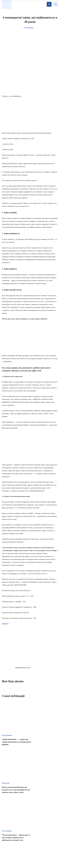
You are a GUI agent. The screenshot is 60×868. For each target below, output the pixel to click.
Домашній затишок (45, 842)
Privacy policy (36, 862)
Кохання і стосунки (15, 846)
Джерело (5, 625)
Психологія (31, 846)
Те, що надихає (27, 842)
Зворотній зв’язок (39, 832)
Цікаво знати (12, 842)
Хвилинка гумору (46, 846)
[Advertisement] (30, 80)
